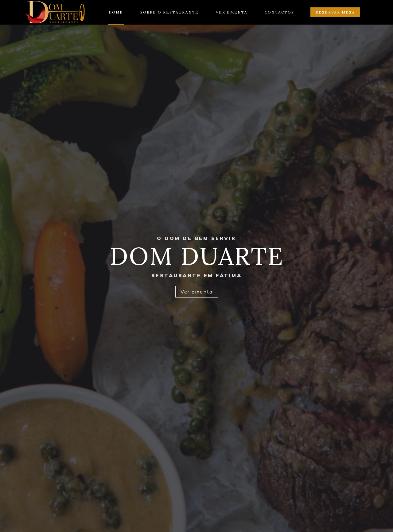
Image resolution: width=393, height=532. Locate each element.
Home (116, 12)
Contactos (279, 12)
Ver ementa (232, 12)
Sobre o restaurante (169, 12)
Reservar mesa (335, 12)
